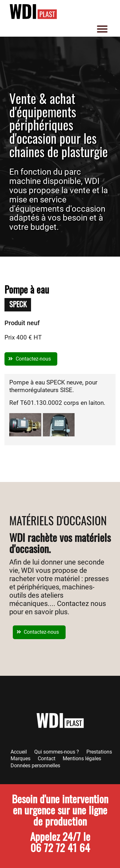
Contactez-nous (33, 359)
